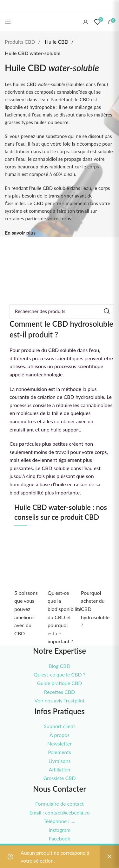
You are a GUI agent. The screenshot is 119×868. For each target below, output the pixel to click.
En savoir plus (20, 233)
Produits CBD (21, 42)
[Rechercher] (62, 311)
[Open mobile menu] (8, 22)
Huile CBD (57, 42)
